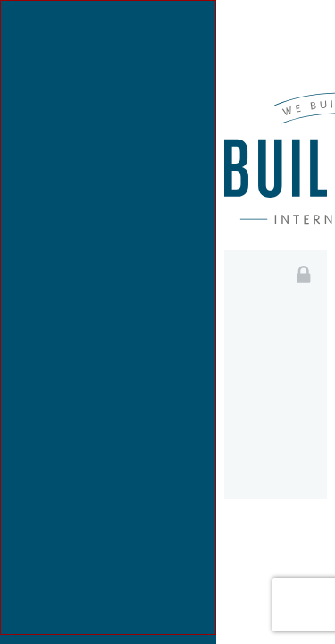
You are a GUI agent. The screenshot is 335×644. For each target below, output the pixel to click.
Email (269, 347)
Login (276, 539)
